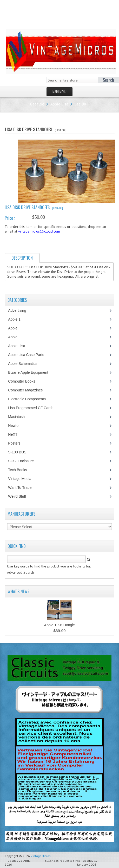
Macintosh (19, 417)
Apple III (17, 337)
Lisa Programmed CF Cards (33, 408)
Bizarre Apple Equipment (31, 372)
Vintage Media (22, 479)
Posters (17, 443)
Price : (10, 218)
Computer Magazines (29, 390)
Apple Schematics (25, 364)
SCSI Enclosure (24, 461)
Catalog (37, 104)
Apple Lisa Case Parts (29, 355)
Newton (14, 426)
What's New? (19, 591)
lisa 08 (80, 104)
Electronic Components (30, 399)
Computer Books (25, 381)
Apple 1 (17, 319)
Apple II (17, 328)
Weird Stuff (20, 496)
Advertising (20, 310)
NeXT (13, 434)
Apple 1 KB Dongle (59, 625)
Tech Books (21, 470)
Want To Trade (20, 488)
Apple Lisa (59, 104)
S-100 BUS (20, 452)
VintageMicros (41, 856)
